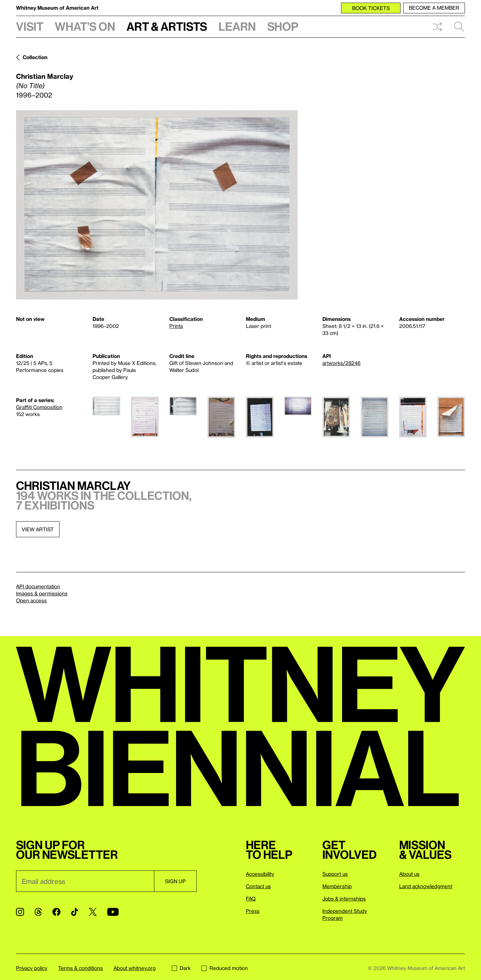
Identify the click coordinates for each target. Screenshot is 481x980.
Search (459, 27)
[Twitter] (93, 912)
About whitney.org (135, 968)
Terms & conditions (81, 968)
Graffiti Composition (39, 407)
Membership (337, 886)
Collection (35, 57)
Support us (335, 874)
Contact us (258, 886)
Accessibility (260, 874)
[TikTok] (75, 912)
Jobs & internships (344, 899)
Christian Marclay (45, 76)
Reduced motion (225, 968)
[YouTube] (113, 912)
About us (409, 874)
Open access (31, 600)
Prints (176, 326)
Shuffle (437, 27)
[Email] (85, 881)
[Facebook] (56, 912)
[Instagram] (20, 912)
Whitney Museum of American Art (57, 8)
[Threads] (38, 912)
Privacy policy (32, 968)
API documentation (38, 586)
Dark (181, 968)
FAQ (251, 899)
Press (253, 911)
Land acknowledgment (426, 886)
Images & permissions (42, 593)
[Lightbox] (157, 205)
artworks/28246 (341, 363)
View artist (38, 529)
